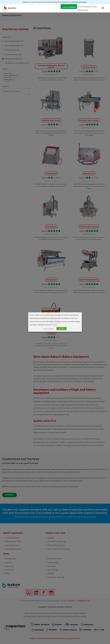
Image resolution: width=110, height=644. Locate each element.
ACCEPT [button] (61, 329)
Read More (54, 325)
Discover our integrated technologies (75, 2)
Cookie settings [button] (48, 328)
